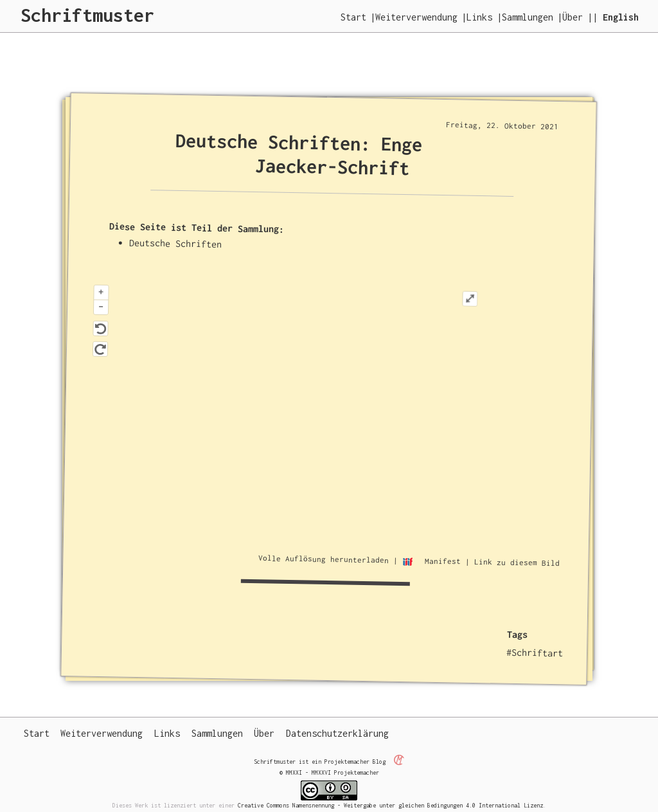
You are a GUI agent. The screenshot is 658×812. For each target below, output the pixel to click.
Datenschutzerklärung (337, 733)
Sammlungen (528, 17)
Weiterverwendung (416, 17)
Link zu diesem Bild (517, 562)
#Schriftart (535, 653)
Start (353, 17)
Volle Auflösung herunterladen (324, 559)
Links (479, 17)
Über (573, 17)
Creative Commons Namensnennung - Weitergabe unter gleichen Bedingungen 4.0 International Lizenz (390, 805)
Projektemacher (347, 762)
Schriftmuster (87, 15)
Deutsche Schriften (176, 243)
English (621, 17)
